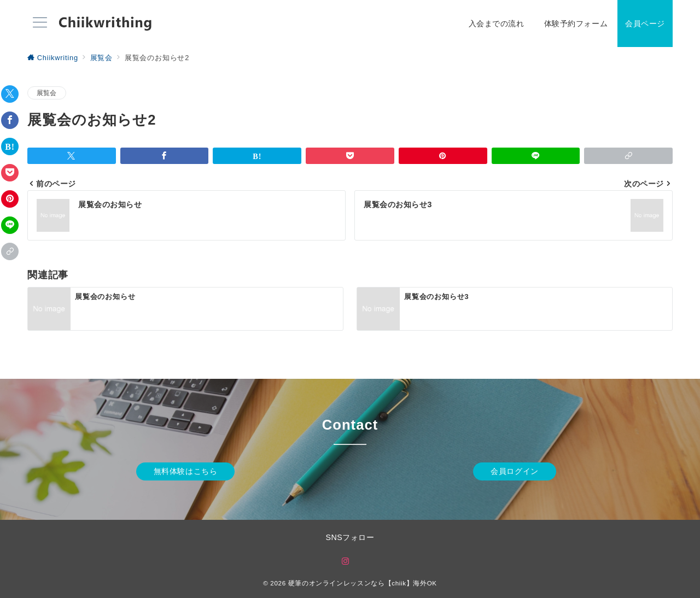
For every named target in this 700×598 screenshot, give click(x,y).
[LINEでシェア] (10, 225)
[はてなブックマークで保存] (10, 146)
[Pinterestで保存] (10, 199)
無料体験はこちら (186, 471)
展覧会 (47, 93)
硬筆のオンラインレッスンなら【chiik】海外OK (363, 583)
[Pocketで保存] (10, 173)
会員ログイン (514, 471)
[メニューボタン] (40, 24)
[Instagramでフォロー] (346, 562)
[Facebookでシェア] (10, 120)
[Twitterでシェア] (10, 94)
